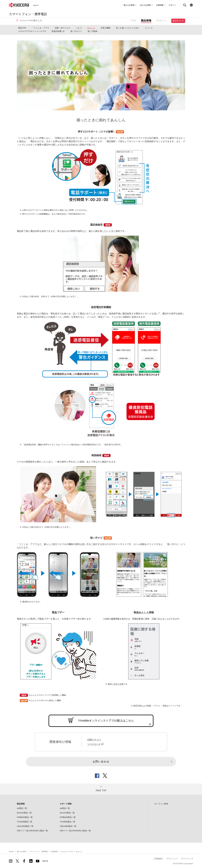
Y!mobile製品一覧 (25, 822)
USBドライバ (94, 740)
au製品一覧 (22, 808)
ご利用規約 (158, 859)
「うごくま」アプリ (40, 28)
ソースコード (96, 744)
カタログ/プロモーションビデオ (32, 31)
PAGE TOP (101, 790)
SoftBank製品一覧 (25, 817)
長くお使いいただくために (128, 28)
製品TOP (22, 28)
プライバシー (172, 859)
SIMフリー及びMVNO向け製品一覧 (32, 831)
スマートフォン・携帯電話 (39, 851)
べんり (79, 28)
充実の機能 (105, 28)
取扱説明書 (57, 31)
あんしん (91, 28)
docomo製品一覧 (24, 813)
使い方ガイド (76, 31)
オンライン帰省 (161, 804)
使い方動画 (92, 31)
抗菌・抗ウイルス (63, 28)
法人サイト (178, 21)
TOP (134, 21)
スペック (149, 28)
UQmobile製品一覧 (25, 826)
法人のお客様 (145, 5)
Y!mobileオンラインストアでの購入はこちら (106, 720)
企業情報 (160, 5)
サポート (172, 5)
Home (11, 851)
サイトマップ (187, 859)
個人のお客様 (129, 5)
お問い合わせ (101, 762)
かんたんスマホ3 (67, 851)
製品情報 (146, 21)
